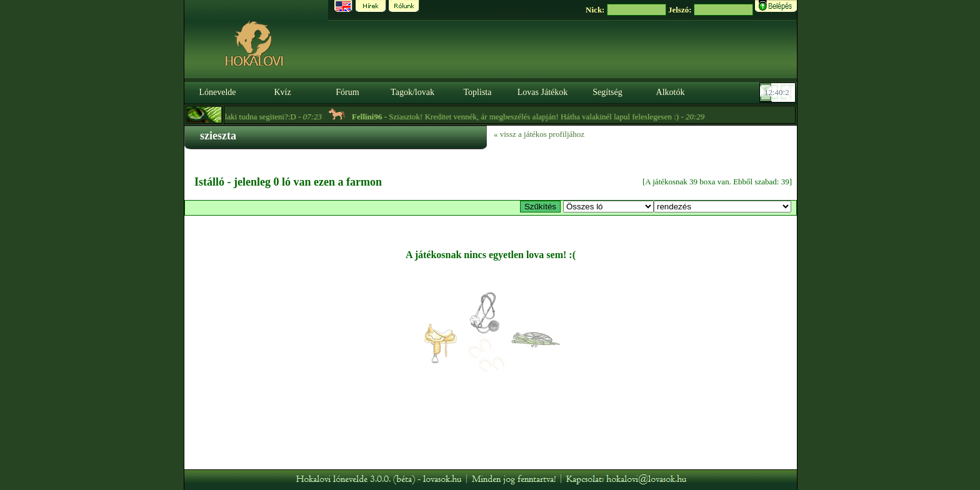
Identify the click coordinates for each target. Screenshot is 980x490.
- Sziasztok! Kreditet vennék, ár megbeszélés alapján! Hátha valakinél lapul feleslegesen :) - (531, 117)
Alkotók (671, 92)
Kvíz (282, 92)
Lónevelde (217, 92)
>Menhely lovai (608, 207)
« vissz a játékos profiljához (539, 134)
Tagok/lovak (412, 92)
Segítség (607, 92)
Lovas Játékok (542, 92)
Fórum (347, 92)
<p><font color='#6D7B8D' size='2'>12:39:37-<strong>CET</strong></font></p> (779, 92)
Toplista (478, 92)
